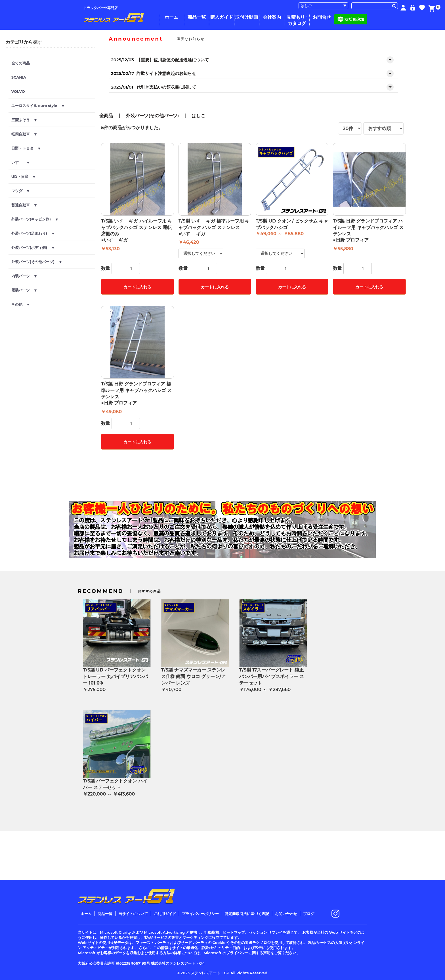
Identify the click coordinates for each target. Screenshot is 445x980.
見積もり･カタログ (297, 20)
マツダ (20, 191)
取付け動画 (247, 17)
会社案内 (272, 17)
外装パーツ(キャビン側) (35, 219)
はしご (198, 116)
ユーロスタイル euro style (38, 106)
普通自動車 (24, 205)
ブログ (309, 914)
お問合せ (322, 17)
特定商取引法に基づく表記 (247, 914)
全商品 (106, 116)
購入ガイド (222, 17)
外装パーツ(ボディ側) (33, 247)
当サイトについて (133, 914)
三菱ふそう (24, 120)
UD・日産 (23, 177)
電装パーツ (24, 290)
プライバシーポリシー (200, 914)
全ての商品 (21, 63)
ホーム (171, 17)
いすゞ (20, 162)
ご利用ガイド (165, 914)
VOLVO (18, 91)
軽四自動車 (24, 134)
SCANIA (19, 77)
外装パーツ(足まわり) (33, 233)
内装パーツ (24, 276)
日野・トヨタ (26, 148)
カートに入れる (137, 287)
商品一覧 (197, 17)
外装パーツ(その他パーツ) (36, 262)
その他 (20, 304)
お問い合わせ (286, 914)
